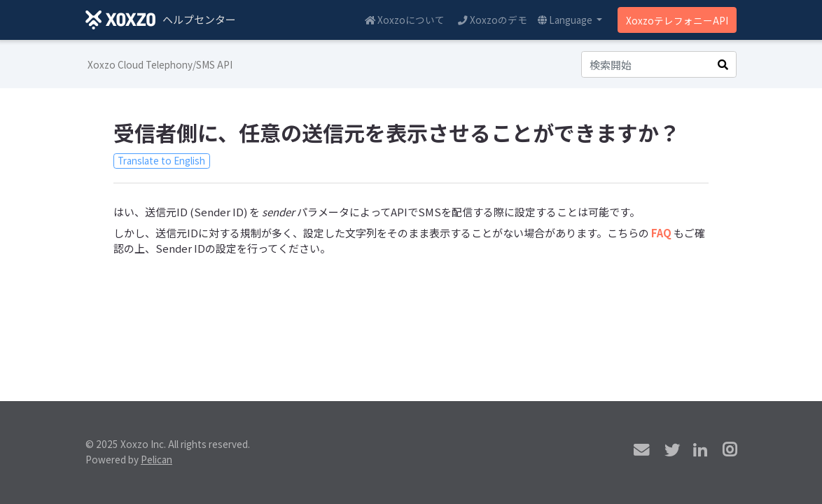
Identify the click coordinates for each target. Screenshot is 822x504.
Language (566, 20)
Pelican (156, 459)
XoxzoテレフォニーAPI (677, 20)
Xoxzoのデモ (493, 20)
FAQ (661, 233)
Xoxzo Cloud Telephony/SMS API (160, 64)
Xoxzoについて (405, 20)
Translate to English (161, 160)
